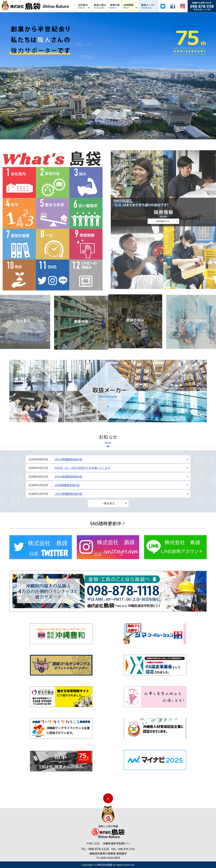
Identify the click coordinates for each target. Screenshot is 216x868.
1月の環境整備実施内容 (69, 493)
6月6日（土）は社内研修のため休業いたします (82, 467)
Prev (4, 76)
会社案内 (83, 6)
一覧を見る (108, 503)
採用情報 (128, 6)
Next (212, 76)
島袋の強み (100, 6)
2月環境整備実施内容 (67, 485)
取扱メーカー (149, 6)
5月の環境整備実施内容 (69, 459)
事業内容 (115, 6)
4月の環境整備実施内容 (69, 476)
